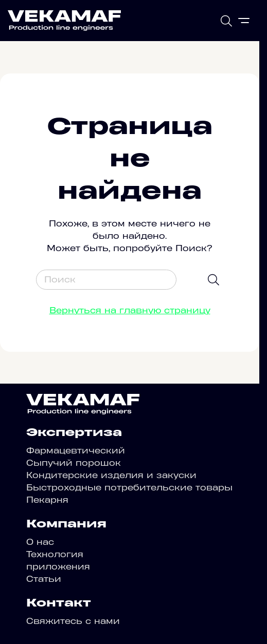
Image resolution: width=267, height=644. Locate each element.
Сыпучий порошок (74, 463)
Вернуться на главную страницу (130, 310)
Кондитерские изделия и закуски (111, 475)
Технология (55, 554)
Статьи (44, 579)
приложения (58, 566)
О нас (40, 542)
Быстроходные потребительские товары (129, 487)
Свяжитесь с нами (73, 621)
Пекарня (47, 500)
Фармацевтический (76, 450)
